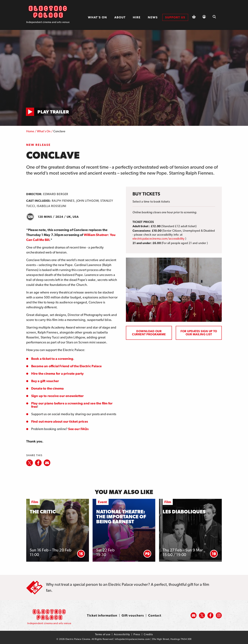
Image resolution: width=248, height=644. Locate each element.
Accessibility (122, 634)
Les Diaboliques (184, 512)
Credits (148, 634)
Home (30, 131)
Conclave (59, 131)
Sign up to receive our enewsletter (58, 396)
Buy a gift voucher (45, 381)
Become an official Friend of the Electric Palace (66, 366)
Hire (137, 17)
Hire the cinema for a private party (58, 374)
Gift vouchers (133, 615)
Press (137, 634)
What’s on (98, 17)
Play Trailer (53, 112)
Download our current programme (149, 333)
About (120, 17)
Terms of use (103, 634)
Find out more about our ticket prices (60, 421)
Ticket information (102, 615)
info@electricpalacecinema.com (132, 639)
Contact (155, 615)
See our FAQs (78, 429)
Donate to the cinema (48, 388)
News (153, 17)
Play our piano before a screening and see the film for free (72, 405)
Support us (175, 17)
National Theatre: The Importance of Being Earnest (121, 517)
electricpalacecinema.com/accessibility (159, 239)
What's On (44, 131)
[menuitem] (98, 17)
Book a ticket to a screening (52, 359)
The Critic (43, 512)
